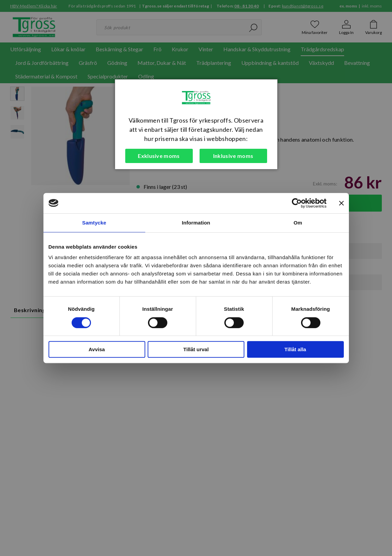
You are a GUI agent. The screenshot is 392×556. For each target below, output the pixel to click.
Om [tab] (298, 223)
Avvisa (97, 349)
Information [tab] (196, 223)
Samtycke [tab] (94, 223)
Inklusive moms (233, 156)
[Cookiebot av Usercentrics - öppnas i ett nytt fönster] (297, 203)
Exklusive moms (159, 156)
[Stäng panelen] (341, 203)
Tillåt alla (295, 349)
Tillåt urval (196, 349)
